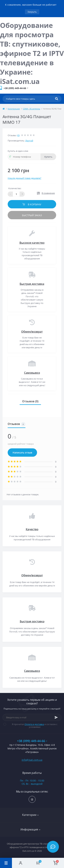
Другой (29, 141)
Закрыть (32, 12)
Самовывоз (32, 373)
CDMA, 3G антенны (31, 109)
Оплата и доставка (34, 724)
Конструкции (14, 109)
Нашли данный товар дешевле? (24, 178)
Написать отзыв (22, 453)
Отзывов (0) (30, 401)
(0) (18, 135)
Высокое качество (32, 243)
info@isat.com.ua (32, 760)
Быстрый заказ (32, 215)
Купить (48, 157)
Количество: (15, 188)
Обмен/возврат (32, 332)
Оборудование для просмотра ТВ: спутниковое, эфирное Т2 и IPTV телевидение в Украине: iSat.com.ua (32, 53)
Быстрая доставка (32, 284)
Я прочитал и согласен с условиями (33, 726)
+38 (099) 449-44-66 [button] (32, 741)
